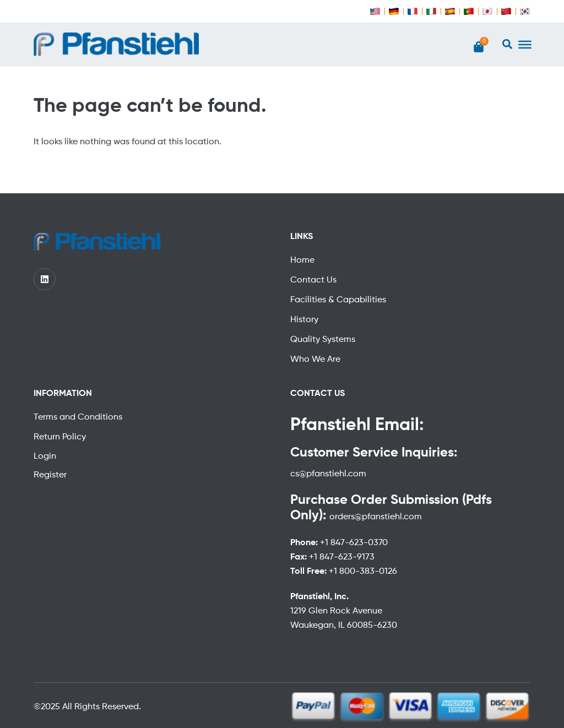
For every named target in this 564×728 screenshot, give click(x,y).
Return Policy (60, 437)
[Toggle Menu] (525, 45)
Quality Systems (323, 340)
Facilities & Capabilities (338, 300)
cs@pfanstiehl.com (328, 474)
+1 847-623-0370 (354, 543)
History (304, 320)
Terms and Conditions (78, 417)
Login (45, 457)
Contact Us (313, 280)
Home (302, 260)
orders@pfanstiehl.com (376, 517)
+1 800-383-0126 (363, 572)
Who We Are (315, 360)
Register (50, 475)
